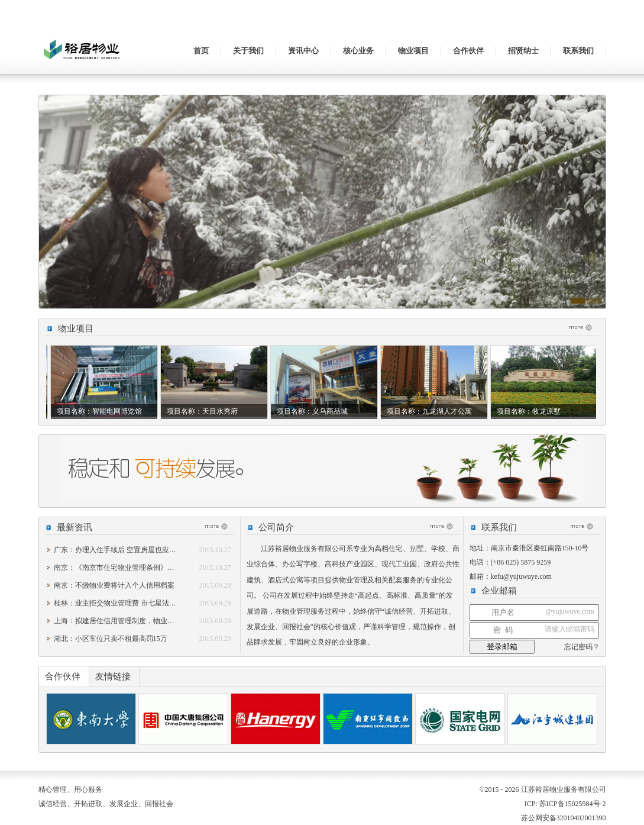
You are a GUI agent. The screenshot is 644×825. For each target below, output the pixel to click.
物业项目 (413, 51)
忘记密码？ (582, 647)
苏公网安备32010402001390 (563, 818)
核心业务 (358, 51)
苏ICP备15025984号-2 (573, 804)
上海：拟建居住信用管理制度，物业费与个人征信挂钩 (139, 621)
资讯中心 (303, 51)
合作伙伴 (468, 51)
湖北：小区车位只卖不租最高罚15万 (111, 639)
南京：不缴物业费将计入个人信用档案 (114, 585)
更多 (584, 327)
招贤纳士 (523, 51)
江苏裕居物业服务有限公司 (83, 56)
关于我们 (248, 51)
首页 (201, 51)
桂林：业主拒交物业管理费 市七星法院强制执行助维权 (140, 603)
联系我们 (578, 51)
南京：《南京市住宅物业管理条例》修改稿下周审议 (135, 568)
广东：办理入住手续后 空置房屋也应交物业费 (126, 550)
